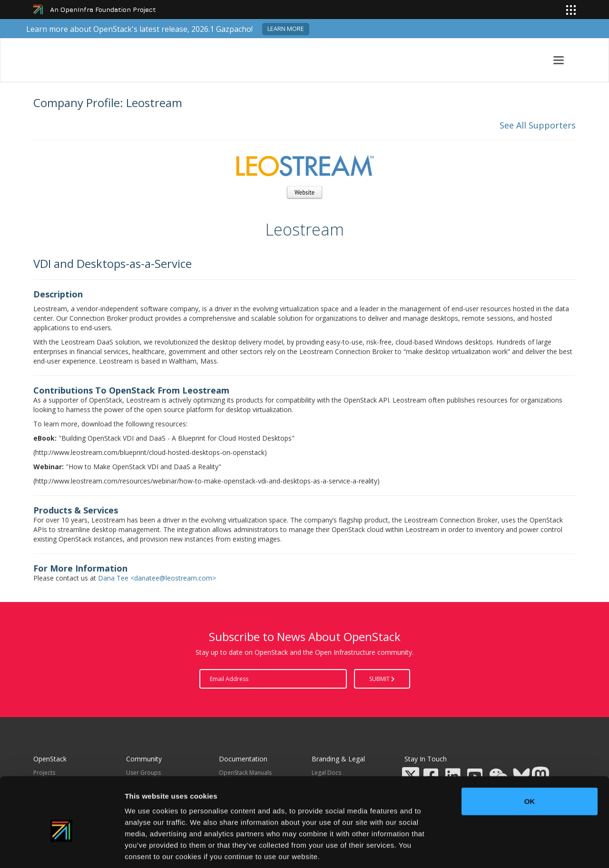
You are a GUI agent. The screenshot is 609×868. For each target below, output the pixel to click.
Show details (499, 849)
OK (530, 755)
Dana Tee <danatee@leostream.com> (157, 578)
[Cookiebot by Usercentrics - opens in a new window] (62, 849)
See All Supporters (538, 125)
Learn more (286, 29)
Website (304, 192)
